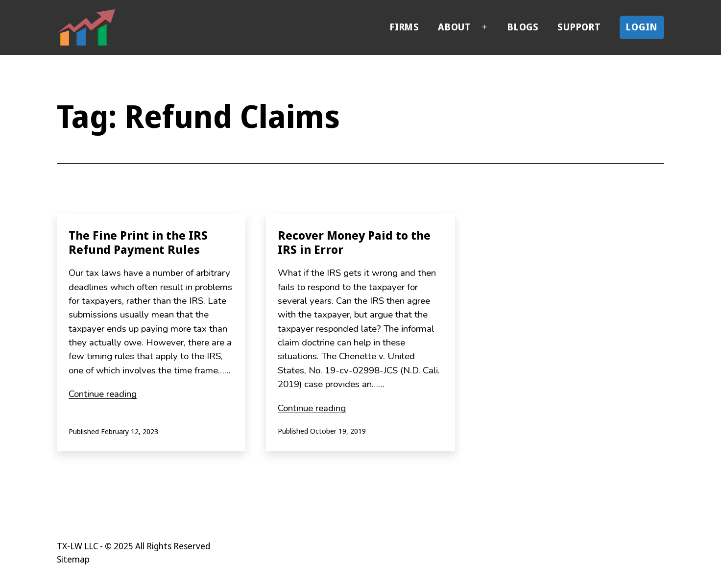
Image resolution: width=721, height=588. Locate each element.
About (455, 27)
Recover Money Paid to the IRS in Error (354, 242)
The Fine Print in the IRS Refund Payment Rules (138, 242)
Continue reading (103, 394)
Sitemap (73, 559)
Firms (405, 27)
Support (579, 27)
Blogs (523, 27)
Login (642, 27)
